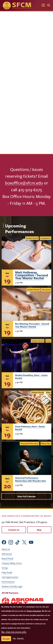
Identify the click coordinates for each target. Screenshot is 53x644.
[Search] (49, 5)
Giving (5, 568)
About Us (6, 549)
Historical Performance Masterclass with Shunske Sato (31, 479)
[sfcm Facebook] (4, 542)
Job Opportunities (10, 577)
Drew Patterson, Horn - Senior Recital (30, 428)
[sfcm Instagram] (11, 542)
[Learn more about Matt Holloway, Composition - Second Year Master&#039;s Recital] (26, 253)
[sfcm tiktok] (18, 542)
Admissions (7, 554)
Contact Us (14, 530)
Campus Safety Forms (12, 563)
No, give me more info (14, 632)
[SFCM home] (17, 5)
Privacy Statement (34, 611)
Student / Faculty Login (12, 586)
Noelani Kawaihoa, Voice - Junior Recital (31, 377)
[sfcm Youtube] (31, 542)
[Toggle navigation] (43, 5)
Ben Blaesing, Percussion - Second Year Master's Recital (32, 325)
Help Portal (7, 572)
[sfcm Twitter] (24, 542)
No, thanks (18, 639)
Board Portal (7, 558)
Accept (6, 639)
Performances (8, 582)
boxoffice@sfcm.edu (24, 183)
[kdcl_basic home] (26, 516)
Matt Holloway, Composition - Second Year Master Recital (32, 275)
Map (39, 530)
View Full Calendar (27, 496)
